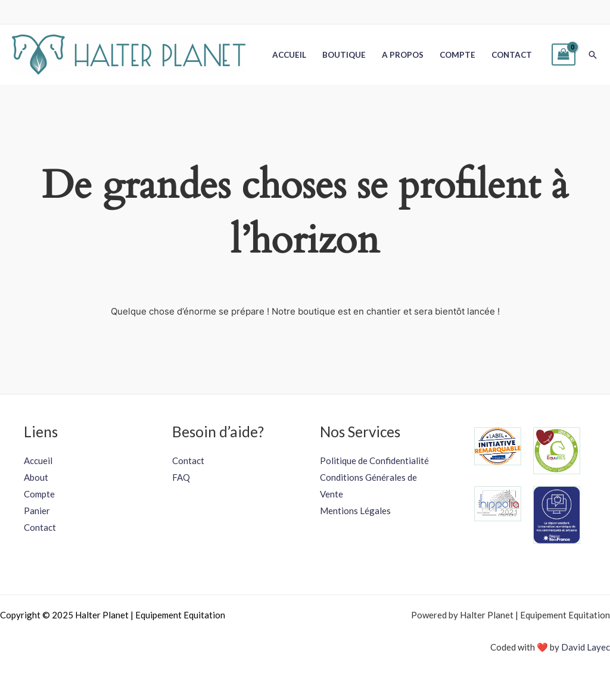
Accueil (289, 55)
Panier (37, 511)
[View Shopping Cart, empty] (564, 55)
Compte (457, 55)
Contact (512, 55)
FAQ (181, 477)
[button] (593, 55)
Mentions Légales (355, 511)
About (36, 477)
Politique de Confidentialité (374, 461)
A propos (403, 55)
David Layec (586, 647)
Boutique (344, 55)
